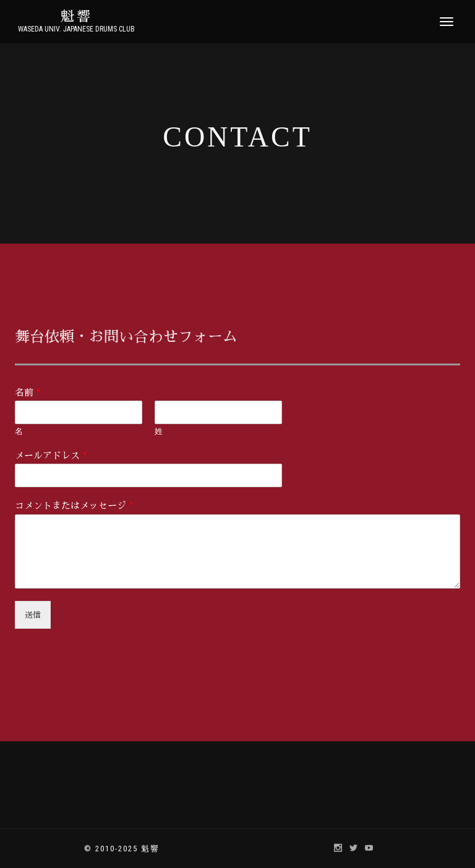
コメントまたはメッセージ (74, 505)
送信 (33, 615)
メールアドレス (51, 455)
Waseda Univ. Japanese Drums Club (76, 29)
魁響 (77, 17)
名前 (28, 392)
